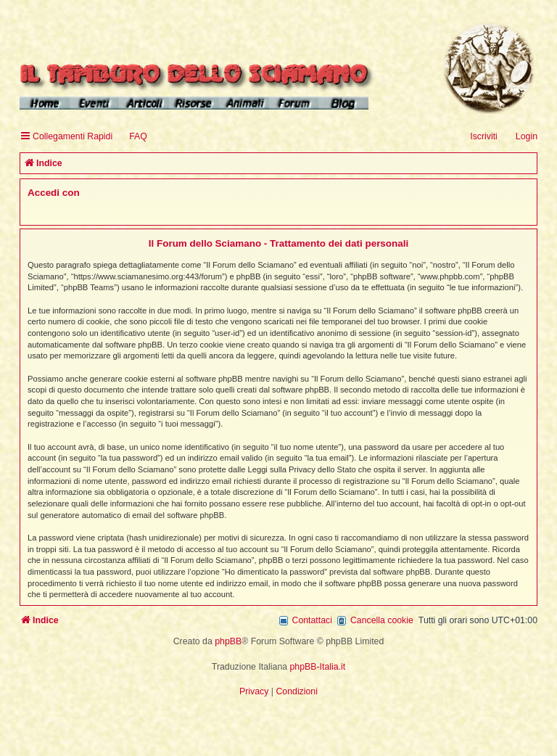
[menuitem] (132, 137)
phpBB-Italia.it (318, 667)
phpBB (228, 641)
